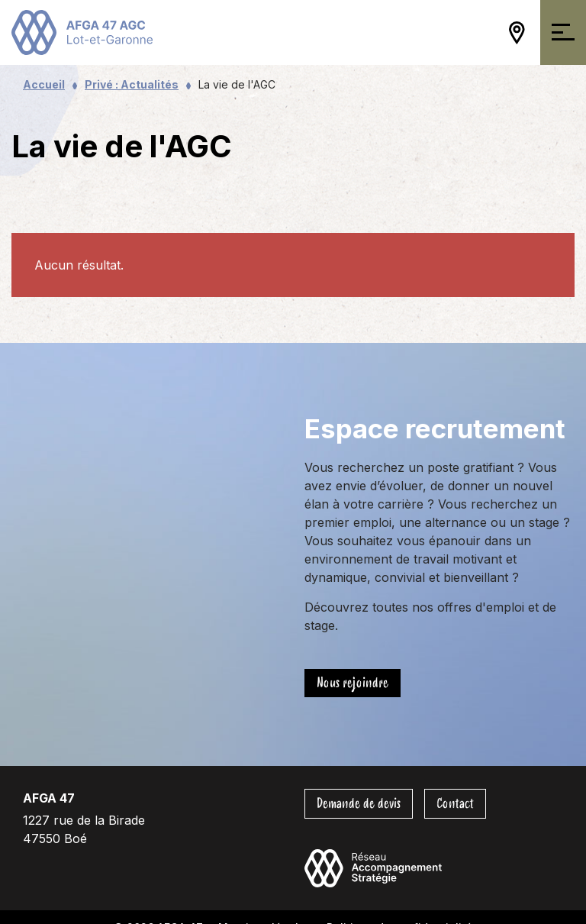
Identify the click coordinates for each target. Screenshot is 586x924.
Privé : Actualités (132, 84)
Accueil (44, 84)
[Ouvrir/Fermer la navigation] (563, 32)
